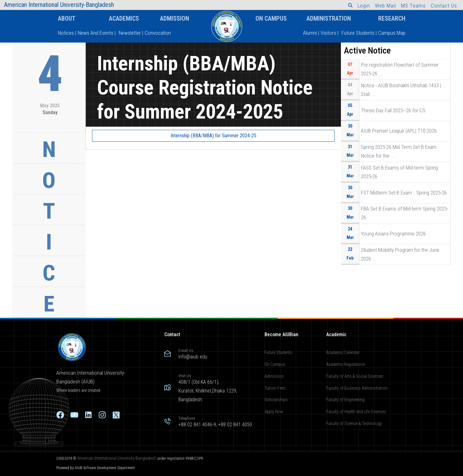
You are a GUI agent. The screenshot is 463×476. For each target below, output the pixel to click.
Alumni (310, 33)
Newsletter (130, 33)
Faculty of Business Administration (357, 388)
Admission (175, 18)
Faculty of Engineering (345, 400)
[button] (350, 5)
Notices (66, 33)
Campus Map (392, 33)
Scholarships (276, 400)
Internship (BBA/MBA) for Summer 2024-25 (213, 136)
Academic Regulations (346, 364)
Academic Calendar (343, 352)
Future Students (358, 33)
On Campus (271, 18)
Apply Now (274, 412)
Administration (329, 18)
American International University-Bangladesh (117, 458)
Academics (124, 18)
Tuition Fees (275, 388)
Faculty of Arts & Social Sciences (355, 376)
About (67, 18)
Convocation (158, 33)
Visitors (328, 33)
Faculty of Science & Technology (354, 423)
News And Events (95, 33)
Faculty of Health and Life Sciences (356, 412)
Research (392, 18)
